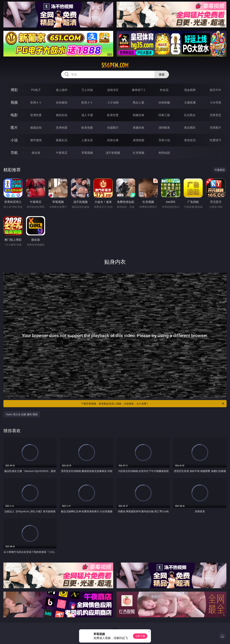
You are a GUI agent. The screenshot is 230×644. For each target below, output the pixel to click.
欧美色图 (87, 128)
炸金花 (164, 90)
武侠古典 (113, 140)
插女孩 (36, 153)
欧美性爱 (113, 115)
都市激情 (36, 140)
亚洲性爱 (36, 115)
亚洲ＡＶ (36, 102)
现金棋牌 (190, 90)
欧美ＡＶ (87, 102)
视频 (14, 102)
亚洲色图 (62, 128)
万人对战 (87, 90)
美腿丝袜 (139, 128)
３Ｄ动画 (113, 102)
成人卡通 (87, 115)
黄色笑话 (190, 140)
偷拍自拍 (62, 115)
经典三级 (164, 115)
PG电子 (36, 90)
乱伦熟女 (190, 115)
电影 (14, 115)
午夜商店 (62, 153)
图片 (14, 127)
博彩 (14, 90)
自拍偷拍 (62, 102)
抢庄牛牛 (215, 90)
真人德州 (62, 90)
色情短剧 (164, 153)
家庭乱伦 (62, 140)
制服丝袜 (139, 115)
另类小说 (164, 140)
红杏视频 (139, 153)
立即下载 (140, 636)
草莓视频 (87, 153)
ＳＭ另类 (215, 102)
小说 (14, 140)
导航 (14, 153)
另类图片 (215, 128)
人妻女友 (87, 140)
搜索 (162, 74)
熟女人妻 (139, 102)
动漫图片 (113, 128)
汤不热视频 (113, 153)
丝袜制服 (164, 102)
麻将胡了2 (138, 90)
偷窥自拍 (36, 128)
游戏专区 (113, 90)
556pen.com (115, 65)
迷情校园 (139, 140)
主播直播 (190, 102)
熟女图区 (190, 128)
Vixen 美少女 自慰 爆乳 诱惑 (22, 414)
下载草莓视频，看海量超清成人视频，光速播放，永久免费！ (153, 404)
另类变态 (215, 115)
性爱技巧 (215, 140)
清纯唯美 (164, 128)
